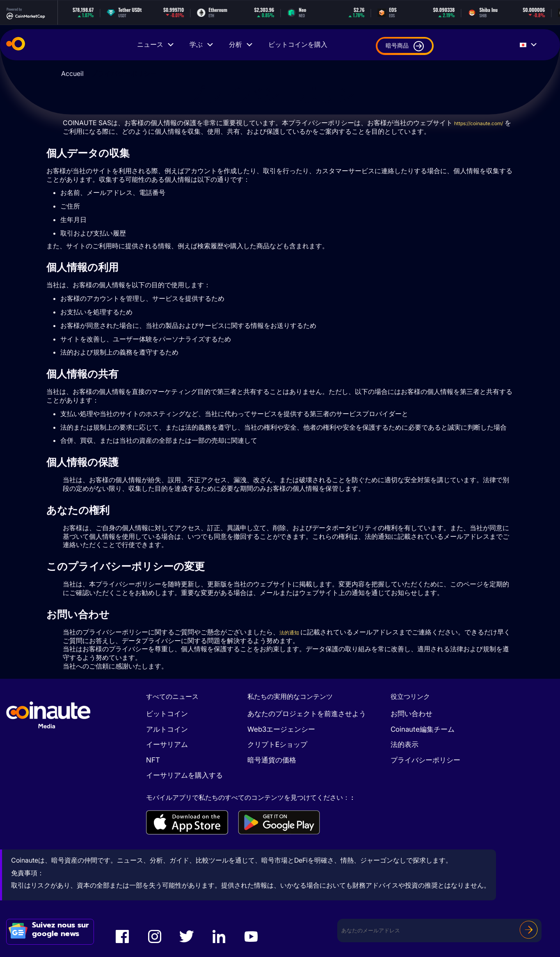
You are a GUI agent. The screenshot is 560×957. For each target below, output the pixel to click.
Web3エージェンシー (281, 729)
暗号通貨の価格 (272, 760)
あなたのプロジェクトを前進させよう (307, 714)
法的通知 (293, 632)
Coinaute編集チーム (423, 729)
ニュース (156, 45)
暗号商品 (405, 46)
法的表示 (405, 744)
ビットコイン (167, 714)
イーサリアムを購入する (184, 775)
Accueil (72, 73)
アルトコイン (167, 729)
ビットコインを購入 (298, 45)
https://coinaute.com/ (95, 131)
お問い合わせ (411, 714)
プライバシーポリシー (425, 760)
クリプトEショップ (277, 744)
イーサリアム (167, 744)
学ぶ (202, 45)
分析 (241, 45)
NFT (153, 760)
